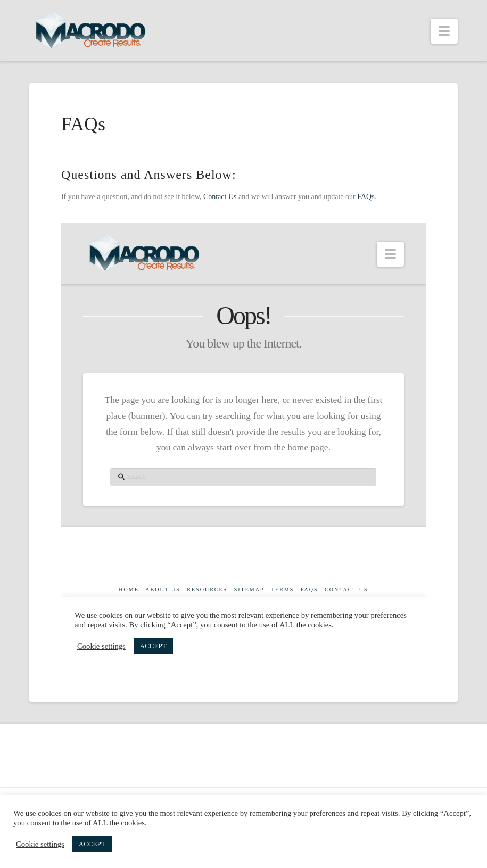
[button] (444, 31)
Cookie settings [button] (40, 844)
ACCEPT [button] (92, 844)
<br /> (243, 447)
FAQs (366, 197)
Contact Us (220, 197)
